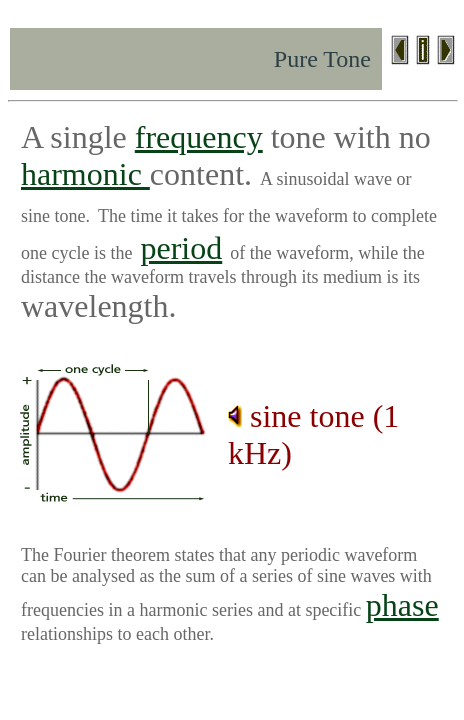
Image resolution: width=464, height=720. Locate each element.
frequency (199, 137)
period (181, 248)
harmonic (85, 174)
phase (402, 605)
